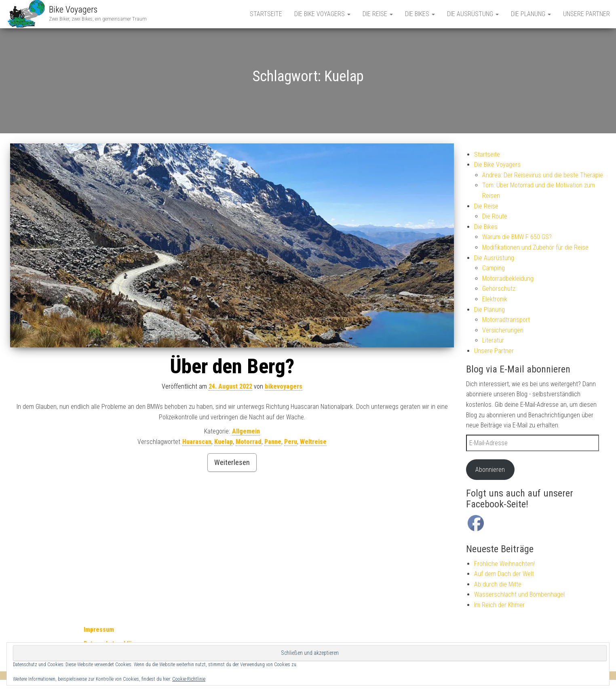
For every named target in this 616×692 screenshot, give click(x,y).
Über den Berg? (232, 366)
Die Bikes (420, 14)
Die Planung (531, 14)
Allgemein (246, 431)
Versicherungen (503, 330)
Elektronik (495, 299)
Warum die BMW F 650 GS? (517, 237)
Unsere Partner (586, 14)
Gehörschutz (499, 289)
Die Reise (378, 14)
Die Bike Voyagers (322, 14)
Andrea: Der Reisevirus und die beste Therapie (543, 175)
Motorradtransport (506, 320)
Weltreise (313, 442)
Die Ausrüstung (473, 14)
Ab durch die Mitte (498, 584)
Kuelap (224, 442)
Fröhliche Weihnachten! (504, 564)
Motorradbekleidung (508, 279)
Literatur (493, 340)
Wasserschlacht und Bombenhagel (519, 594)
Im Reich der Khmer (499, 605)
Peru (291, 442)
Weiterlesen (232, 462)
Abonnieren (490, 470)
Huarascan (197, 442)
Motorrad (249, 442)
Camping (494, 268)
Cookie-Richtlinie (189, 679)
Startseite (266, 14)
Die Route (495, 216)
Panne (273, 442)
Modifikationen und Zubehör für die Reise (535, 247)
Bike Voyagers (73, 9)
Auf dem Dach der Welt (504, 574)
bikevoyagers (284, 386)
